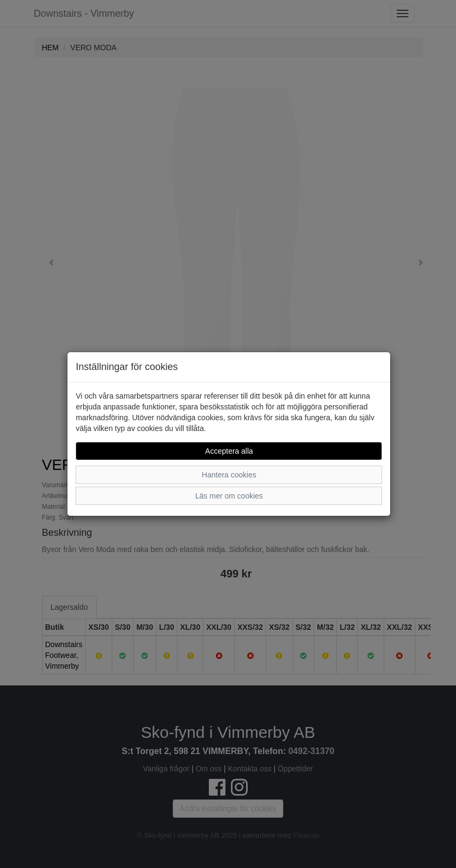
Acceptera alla (229, 451)
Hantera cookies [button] (229, 475)
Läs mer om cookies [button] (229, 496)
